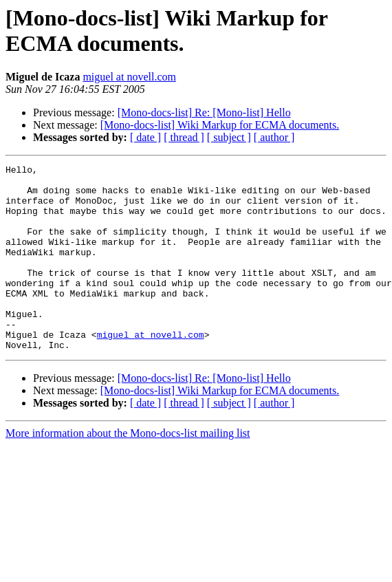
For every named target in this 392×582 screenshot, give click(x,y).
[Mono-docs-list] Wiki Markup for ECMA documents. (220, 125)
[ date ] (145, 137)
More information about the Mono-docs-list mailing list (128, 470)
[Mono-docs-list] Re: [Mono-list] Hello (204, 112)
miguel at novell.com (129, 77)
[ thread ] (184, 137)
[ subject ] (229, 137)
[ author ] (274, 137)
